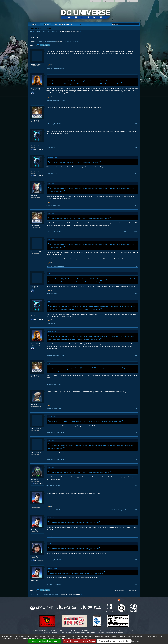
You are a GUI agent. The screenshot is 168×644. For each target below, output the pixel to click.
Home (35, 24)
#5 (136, 174)
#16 (136, 486)
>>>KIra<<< (35, 506)
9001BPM (34, 196)
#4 (136, 147)
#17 (112, 510)
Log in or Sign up (96, 1)
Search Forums (35, 28)
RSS (119, 600)
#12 (136, 384)
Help (79, 24)
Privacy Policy (73, 600)
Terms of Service (84, 600)
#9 (136, 294)
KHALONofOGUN (37, 88)
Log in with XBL (108, 1)
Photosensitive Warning (97, 600)
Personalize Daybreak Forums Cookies (114, 641)
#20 (136, 584)
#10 (136, 324)
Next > (47, 45)
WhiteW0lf (34, 480)
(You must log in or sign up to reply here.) (127, 590)
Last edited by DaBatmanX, (125, 232)
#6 (136, 206)
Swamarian (35, 404)
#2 (136, 100)
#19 (136, 560)
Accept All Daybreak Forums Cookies (45, 641)
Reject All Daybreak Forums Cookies (79, 641)
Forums (45, 24)
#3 (136, 124)
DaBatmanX (35, 120)
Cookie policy (136, 641)
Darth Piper (35, 530)
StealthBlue (35, 286)
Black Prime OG (67, 42)
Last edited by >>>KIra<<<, (125, 510)
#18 (136, 536)
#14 (136, 433)
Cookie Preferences (111, 600)
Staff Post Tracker (63, 24)
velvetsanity (35, 556)
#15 (136, 460)
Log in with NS (120, 1)
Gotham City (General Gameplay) (47, 42)
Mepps (33, 144)
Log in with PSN (132, 1)
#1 (136, 68)
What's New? (47, 28)
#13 (136, 409)
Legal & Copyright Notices (60, 600)
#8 (136, 266)
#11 (136, 355)
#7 (112, 232)
